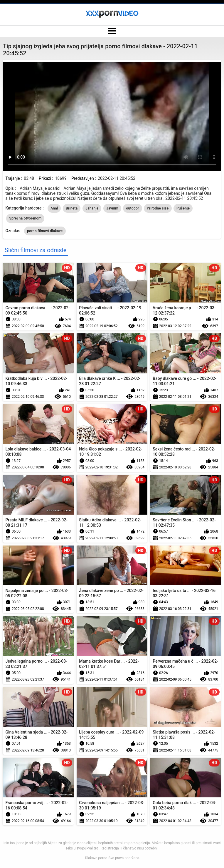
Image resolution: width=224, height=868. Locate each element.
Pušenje (183, 208)
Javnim (112, 208)
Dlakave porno (96, 858)
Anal (54, 208)
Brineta (72, 208)
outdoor (132, 208)
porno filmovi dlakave (45, 231)
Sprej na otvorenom (25, 218)
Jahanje (92, 208)
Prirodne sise (158, 208)
